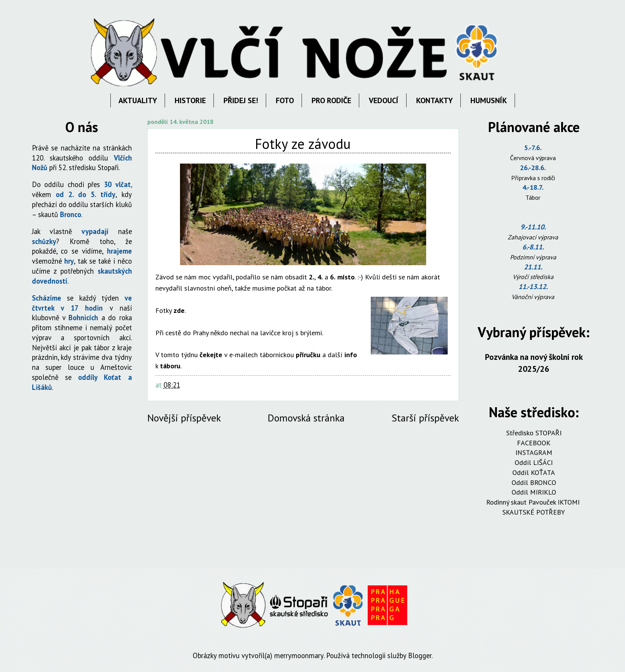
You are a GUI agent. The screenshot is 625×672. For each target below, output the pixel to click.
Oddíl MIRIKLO (534, 492)
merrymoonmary (299, 655)
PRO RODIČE (331, 100)
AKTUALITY (138, 100)
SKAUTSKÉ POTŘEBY (534, 512)
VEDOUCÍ (384, 100)
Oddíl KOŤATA (534, 472)
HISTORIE (190, 100)
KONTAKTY (434, 100)
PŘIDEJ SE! (241, 100)
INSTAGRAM (534, 452)
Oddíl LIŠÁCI (534, 462)
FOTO (285, 100)
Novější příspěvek (184, 418)
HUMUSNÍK (489, 100)
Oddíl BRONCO (534, 482)
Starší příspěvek (425, 418)
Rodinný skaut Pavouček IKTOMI (534, 502)
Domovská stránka (306, 418)
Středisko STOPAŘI (534, 433)
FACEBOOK (534, 443)
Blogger (420, 655)
